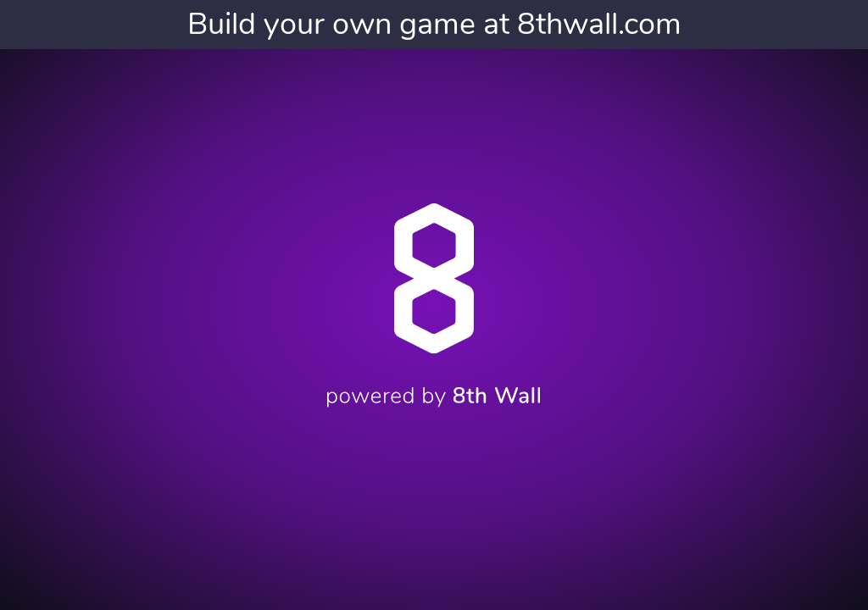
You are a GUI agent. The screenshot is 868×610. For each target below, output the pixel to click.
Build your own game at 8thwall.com (434, 24)
